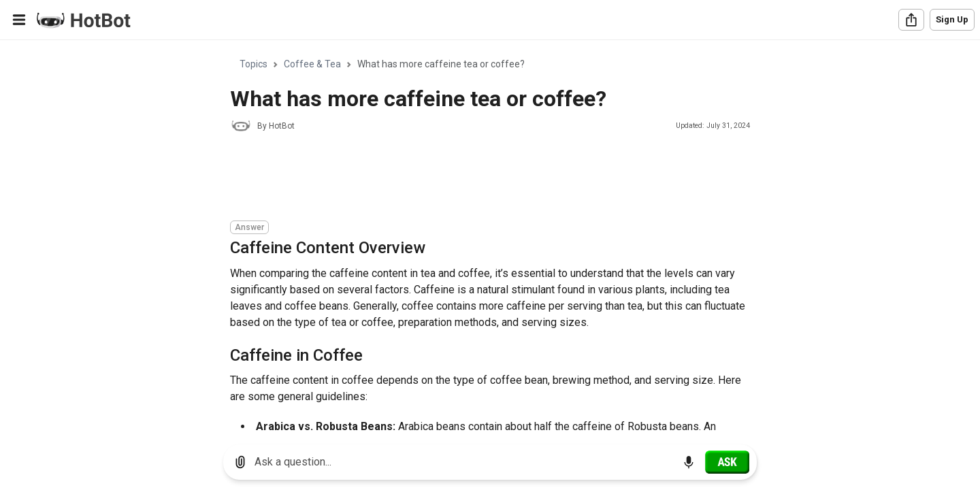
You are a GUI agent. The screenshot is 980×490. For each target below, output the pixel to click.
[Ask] (727, 462)
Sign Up (952, 19)
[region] (490, 237)
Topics (254, 64)
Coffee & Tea (312, 64)
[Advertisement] (478, 178)
